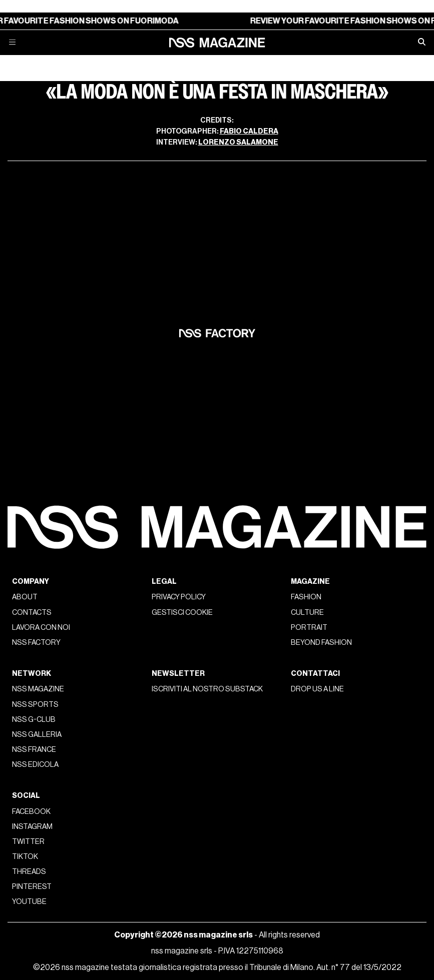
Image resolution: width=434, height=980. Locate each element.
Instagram (32, 827)
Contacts (32, 613)
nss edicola (35, 765)
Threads (29, 872)
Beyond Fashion (321, 643)
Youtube (29, 902)
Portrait (309, 628)
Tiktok (25, 857)
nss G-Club (34, 720)
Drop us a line (317, 689)
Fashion (306, 597)
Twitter (28, 842)
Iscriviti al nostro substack (207, 689)
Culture (307, 613)
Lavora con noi (41, 628)
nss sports (35, 705)
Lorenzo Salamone (238, 142)
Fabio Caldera (249, 131)
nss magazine (38, 689)
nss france (34, 750)
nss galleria (37, 735)
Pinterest (32, 887)
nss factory (36, 643)
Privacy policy (179, 597)
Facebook (31, 812)
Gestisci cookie (182, 613)
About (25, 597)
